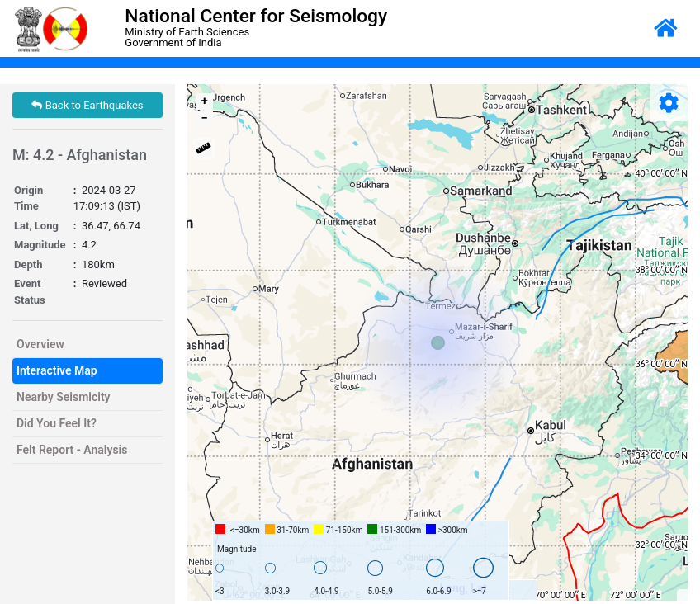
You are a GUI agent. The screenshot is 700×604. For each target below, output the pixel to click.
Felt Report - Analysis (72, 450)
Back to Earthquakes (87, 105)
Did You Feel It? (57, 423)
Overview (40, 344)
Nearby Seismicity (64, 397)
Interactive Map (57, 370)
